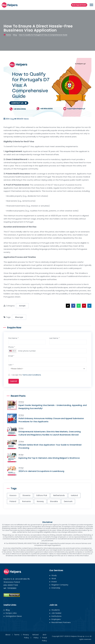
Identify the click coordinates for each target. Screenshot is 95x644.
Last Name (54, 338)
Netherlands (59, 495)
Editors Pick (42, 495)
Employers (55, 619)
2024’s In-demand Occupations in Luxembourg (41, 471)
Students (55, 610)
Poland (13, 501)
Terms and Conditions (32, 375)
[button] (68, 306)
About (8, 635)
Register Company (59, 585)
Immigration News (13, 616)
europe (22, 306)
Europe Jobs (10, 613)
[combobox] (12, 351)
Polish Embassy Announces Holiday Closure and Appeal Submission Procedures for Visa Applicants (51, 420)
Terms (17, 635)
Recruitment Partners (60, 622)
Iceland (74, 495)
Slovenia (26, 495)
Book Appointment (79, 5)
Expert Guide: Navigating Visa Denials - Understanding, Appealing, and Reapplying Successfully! (53, 407)
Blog (15, 35)
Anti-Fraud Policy (44, 638)
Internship (55, 588)
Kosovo (13, 495)
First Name (13, 338)
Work (53, 578)
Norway (40, 501)
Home (8, 35)
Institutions (55, 616)
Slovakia (54, 501)
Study (53, 575)
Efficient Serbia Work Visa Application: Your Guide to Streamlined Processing (50, 446)
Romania (26, 501)
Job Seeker (55, 613)
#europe (19, 317)
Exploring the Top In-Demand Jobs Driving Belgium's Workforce (49, 458)
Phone (12, 347)
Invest (53, 582)
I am (11, 365)
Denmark (68, 501)
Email (11, 356)
